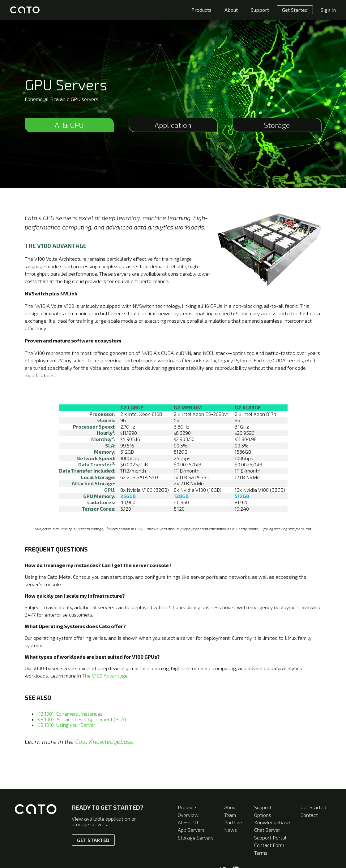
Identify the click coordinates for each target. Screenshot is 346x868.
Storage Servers (196, 837)
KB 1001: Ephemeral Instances (70, 714)
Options (263, 815)
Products (201, 10)
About (231, 10)
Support (260, 10)
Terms (261, 853)
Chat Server (267, 830)
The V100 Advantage (105, 676)
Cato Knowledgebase (104, 741)
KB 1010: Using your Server (66, 725)
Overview (188, 815)
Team (230, 815)
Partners (234, 822)
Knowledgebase (272, 822)
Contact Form (269, 845)
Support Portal (270, 837)
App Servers (191, 830)
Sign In (328, 10)
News (231, 830)
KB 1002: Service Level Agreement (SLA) (82, 719)
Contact (309, 815)
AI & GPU (188, 822)
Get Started (295, 10)
